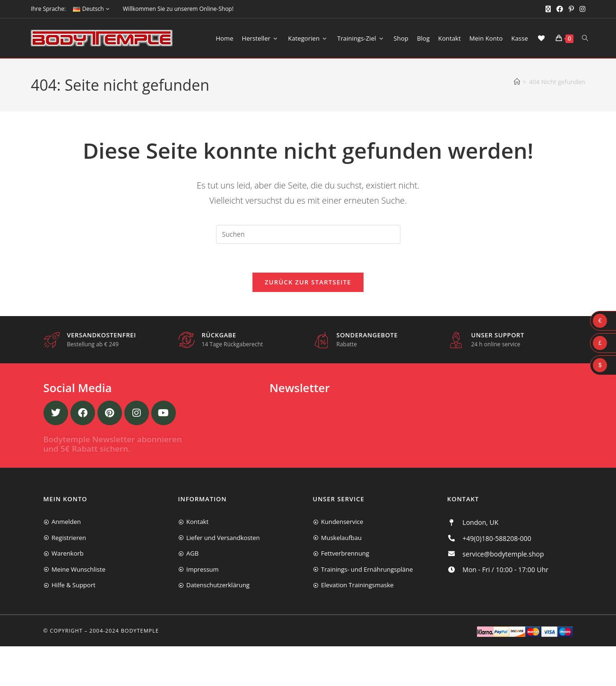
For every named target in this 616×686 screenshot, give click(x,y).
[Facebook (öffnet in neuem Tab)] (560, 9)
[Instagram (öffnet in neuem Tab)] (581, 9)
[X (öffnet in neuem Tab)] (548, 9)
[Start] (517, 82)
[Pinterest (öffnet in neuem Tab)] (571, 9)
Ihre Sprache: (48, 9)
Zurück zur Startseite (308, 282)
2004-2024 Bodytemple (124, 630)
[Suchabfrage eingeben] (308, 234)
